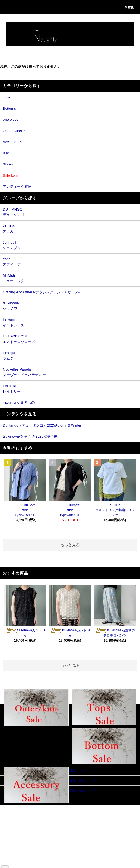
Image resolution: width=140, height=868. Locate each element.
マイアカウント (48, 807)
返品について (17, 827)
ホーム (12, 807)
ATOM (20, 860)
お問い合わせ (47, 823)
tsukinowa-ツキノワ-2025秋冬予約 (30, 436)
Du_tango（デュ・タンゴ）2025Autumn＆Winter (42, 425)
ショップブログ (18, 856)
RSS (11, 860)
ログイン (44, 815)
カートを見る (47, 819)
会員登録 (44, 811)
